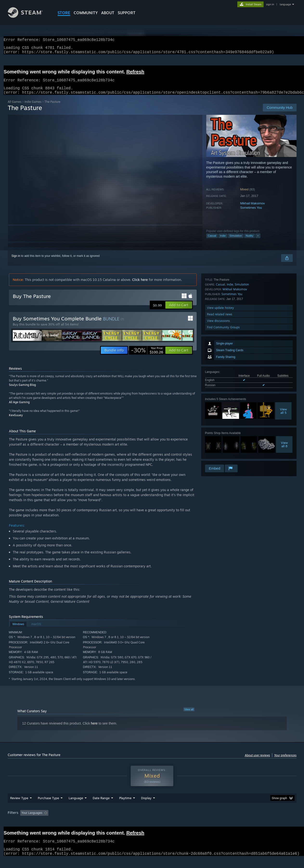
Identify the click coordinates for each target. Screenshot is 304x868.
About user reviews (257, 761)
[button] (179, 311)
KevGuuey (16, 421)
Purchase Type (48, 807)
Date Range (101, 807)
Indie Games (33, 107)
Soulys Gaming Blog (22, 391)
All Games (15, 107)
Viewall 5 (283, 354)
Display (146, 807)
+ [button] (258, 241)
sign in (270, 4)
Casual (212, 241)
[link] (147, 356)
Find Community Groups (223, 457)
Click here (140, 285)
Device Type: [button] (255, 822)
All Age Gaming (19, 408)
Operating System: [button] (193, 822)
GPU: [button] (233, 822)
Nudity (249, 241)
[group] (152, 822)
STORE (64, 13)
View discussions (218, 451)
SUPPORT (127, 13)
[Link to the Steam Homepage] (29, 16)
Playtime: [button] (118, 822)
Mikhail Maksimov (253, 209)
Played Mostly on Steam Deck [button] (152, 822)
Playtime (125, 807)
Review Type (19, 807)
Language (76, 807)
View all (189, 715)
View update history (220, 438)
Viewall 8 (284, 387)
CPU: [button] (217, 822)
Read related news (220, 444)
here (94, 729)
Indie (223, 241)
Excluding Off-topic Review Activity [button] (80, 822)
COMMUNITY (86, 13)
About (108, 13)
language (285, 4)
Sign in (16, 262)
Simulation (236, 241)
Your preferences (285, 761)
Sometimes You (251, 213)
